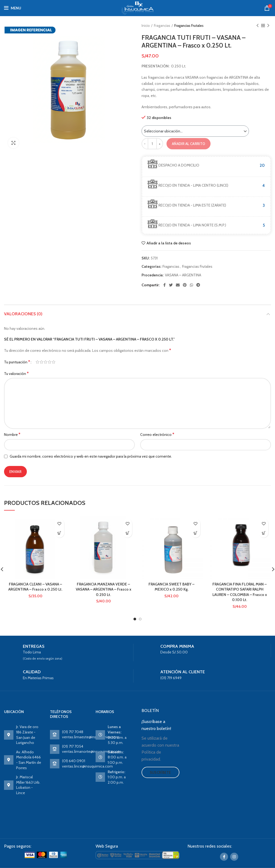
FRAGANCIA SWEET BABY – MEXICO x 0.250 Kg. (171, 587)
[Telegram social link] (198, 285)
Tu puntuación (17, 362)
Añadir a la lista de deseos (169, 243)
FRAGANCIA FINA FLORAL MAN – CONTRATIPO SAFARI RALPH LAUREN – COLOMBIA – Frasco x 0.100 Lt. (240, 592)
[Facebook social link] (164, 285)
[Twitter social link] (171, 285)
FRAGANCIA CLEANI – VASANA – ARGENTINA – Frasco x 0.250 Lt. (35, 587)
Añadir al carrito (189, 144)
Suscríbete (160, 772)
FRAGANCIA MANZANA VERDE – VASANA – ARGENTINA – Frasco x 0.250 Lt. (104, 589)
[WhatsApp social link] (191, 285)
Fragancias (162, 26)
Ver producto (59, 533)
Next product (268, 26)
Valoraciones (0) (23, 314)
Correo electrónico (157, 434)
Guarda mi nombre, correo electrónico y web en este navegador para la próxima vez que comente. (91, 456)
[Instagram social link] (234, 857)
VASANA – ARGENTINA (183, 275)
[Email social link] (178, 285)
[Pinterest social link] (185, 285)
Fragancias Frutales (189, 26)
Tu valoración (16, 373)
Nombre (12, 434)
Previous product (258, 26)
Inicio (146, 26)
